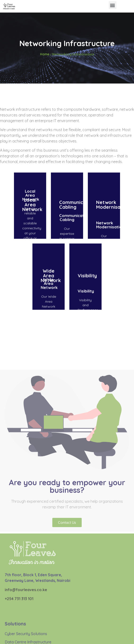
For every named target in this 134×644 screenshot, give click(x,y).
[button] (113, 5)
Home (45, 54)
